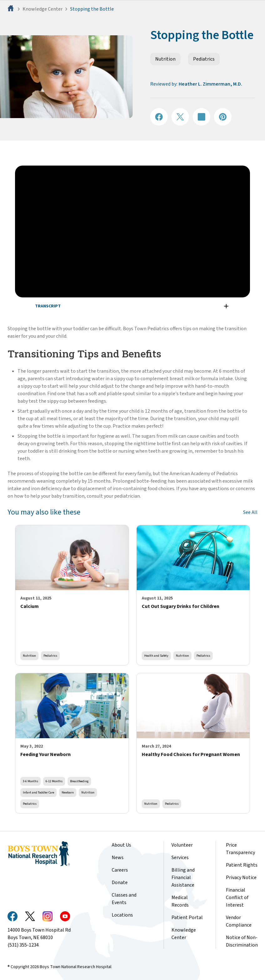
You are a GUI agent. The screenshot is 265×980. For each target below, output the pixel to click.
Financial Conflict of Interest (237, 898)
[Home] (11, 9)
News (118, 858)
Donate (120, 883)
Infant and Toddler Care (38, 792)
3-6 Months (31, 781)
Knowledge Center (43, 9)
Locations (122, 915)
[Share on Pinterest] (223, 117)
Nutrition (165, 59)
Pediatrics (204, 59)
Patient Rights (242, 865)
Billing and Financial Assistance (183, 878)
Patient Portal (187, 918)
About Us (121, 845)
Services (180, 858)
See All (250, 512)
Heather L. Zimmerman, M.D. (210, 84)
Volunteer (182, 845)
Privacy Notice (241, 878)
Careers (120, 870)
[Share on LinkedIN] (201, 117)
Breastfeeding (79, 781)
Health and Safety (156, 656)
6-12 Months (54, 781)
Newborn (68, 792)
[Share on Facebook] (159, 117)
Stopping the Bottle (92, 9)
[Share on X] (180, 117)
